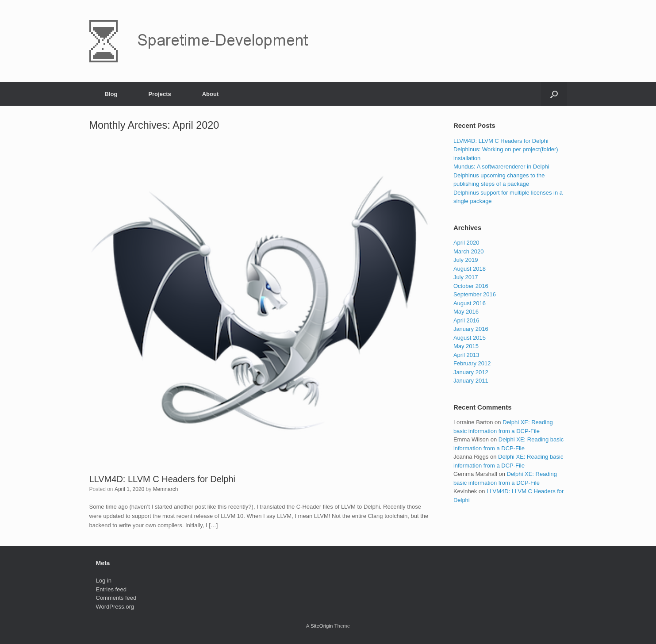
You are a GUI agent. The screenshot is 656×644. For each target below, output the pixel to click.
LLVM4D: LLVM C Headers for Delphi (163, 479)
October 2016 (471, 286)
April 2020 (466, 243)
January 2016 (471, 329)
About (211, 94)
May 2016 (466, 312)
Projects (159, 94)
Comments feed (116, 598)
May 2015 (466, 346)
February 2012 (472, 363)
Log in (104, 581)
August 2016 (470, 303)
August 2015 (470, 338)
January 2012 (471, 372)
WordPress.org (115, 607)
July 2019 (466, 260)
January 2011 (471, 381)
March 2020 (469, 251)
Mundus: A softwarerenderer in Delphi (501, 167)
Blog (111, 94)
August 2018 (470, 269)
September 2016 (475, 294)
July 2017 (466, 277)
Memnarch (166, 489)
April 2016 (466, 320)
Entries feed (111, 589)
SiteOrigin (322, 626)
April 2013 (466, 355)
